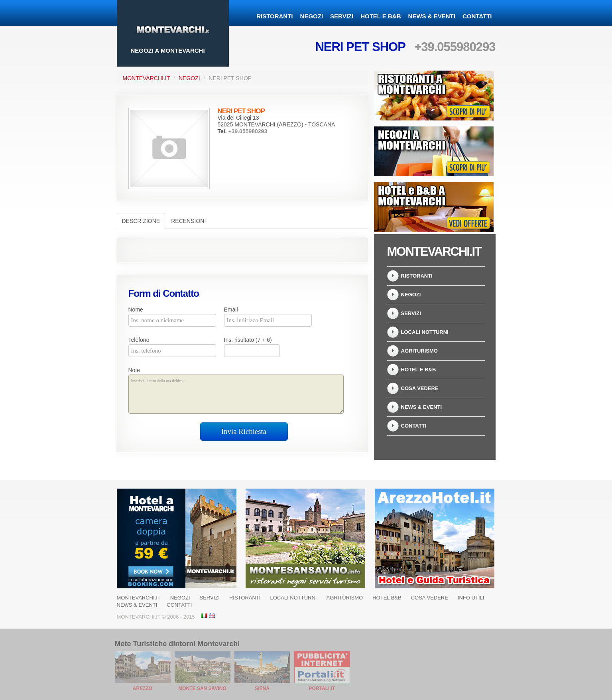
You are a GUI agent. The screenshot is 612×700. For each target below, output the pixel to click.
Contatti (477, 16)
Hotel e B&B (381, 16)
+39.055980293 (455, 47)
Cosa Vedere (420, 388)
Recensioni (188, 221)
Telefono (139, 340)
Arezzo (143, 688)
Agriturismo (419, 351)
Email (231, 310)
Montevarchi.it (147, 78)
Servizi (342, 16)
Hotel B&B (387, 598)
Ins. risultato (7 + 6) (248, 340)
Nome (136, 310)
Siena (262, 688)
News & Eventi (432, 16)
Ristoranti (275, 16)
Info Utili (471, 598)
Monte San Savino (202, 688)
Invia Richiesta (244, 431)
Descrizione (141, 221)
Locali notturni (425, 332)
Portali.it (322, 688)
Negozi (312, 16)
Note (134, 370)
